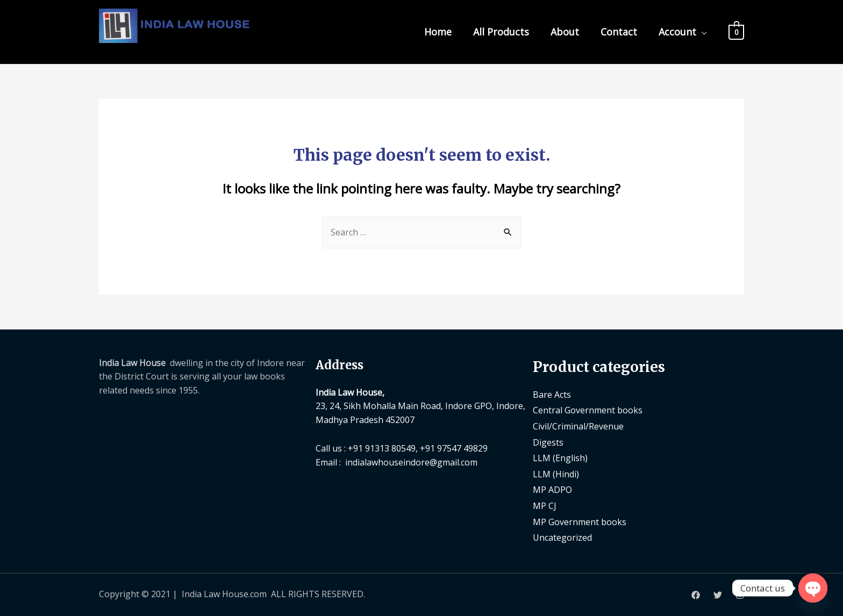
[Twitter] (718, 595)
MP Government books (580, 522)
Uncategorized (562, 538)
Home (438, 32)
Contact (619, 32)
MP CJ (545, 506)
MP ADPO (552, 490)
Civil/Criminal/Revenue (578, 426)
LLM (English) (560, 458)
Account (677, 32)
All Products (501, 32)
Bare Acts (552, 395)
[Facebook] (696, 595)
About (565, 32)
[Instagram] (740, 595)
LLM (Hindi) (556, 474)
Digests (548, 442)
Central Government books (588, 410)
